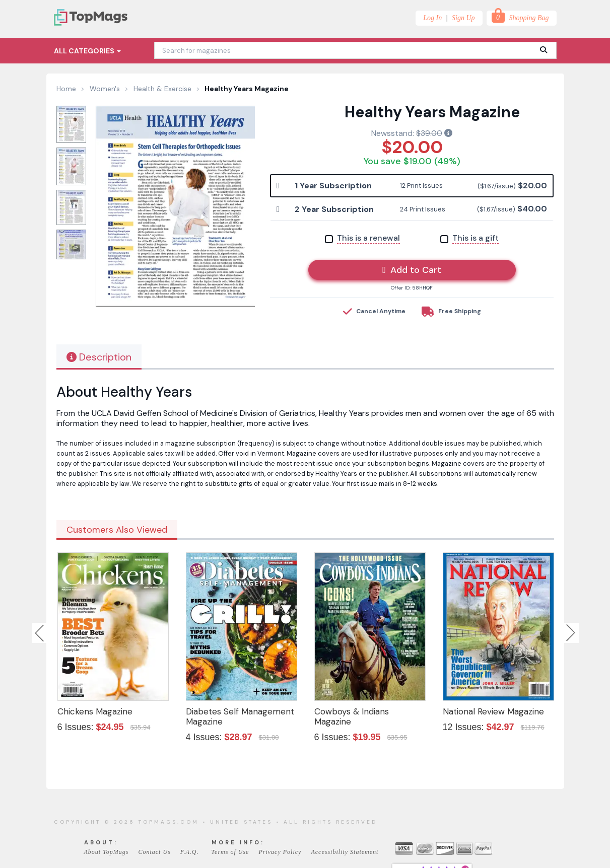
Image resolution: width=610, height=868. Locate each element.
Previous (40, 633)
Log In (432, 18)
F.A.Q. (190, 852)
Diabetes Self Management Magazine (240, 716)
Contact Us (154, 852)
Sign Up (463, 18)
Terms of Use (230, 852)
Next (571, 633)
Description (99, 357)
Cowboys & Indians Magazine (352, 716)
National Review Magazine (493, 711)
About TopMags (107, 852)
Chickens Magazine (95, 711)
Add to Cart (412, 270)
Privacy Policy (280, 852)
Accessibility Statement (345, 852)
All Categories (87, 51)
